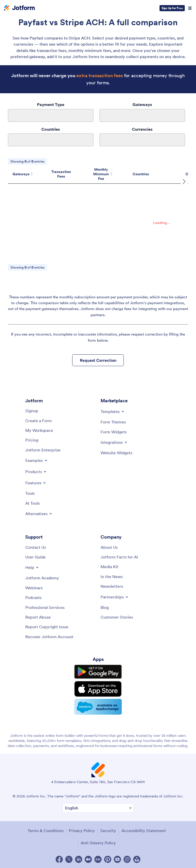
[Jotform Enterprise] (43, 450)
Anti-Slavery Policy (98, 843)
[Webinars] (34, 588)
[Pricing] (32, 440)
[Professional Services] (45, 607)
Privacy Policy (82, 831)
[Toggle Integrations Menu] (114, 442)
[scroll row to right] (184, 182)
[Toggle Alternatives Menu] (39, 514)
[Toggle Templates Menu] (113, 411)
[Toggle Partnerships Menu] (115, 597)
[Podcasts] (33, 597)
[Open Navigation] (190, 8)
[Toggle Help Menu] (32, 567)
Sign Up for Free (172, 8)
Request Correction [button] (98, 360)
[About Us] (109, 547)
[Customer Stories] (117, 617)
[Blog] (105, 607)
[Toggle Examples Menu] (37, 460)
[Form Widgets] (114, 432)
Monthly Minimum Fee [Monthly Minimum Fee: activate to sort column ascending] (101, 174)
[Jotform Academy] (42, 578)
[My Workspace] (39, 430)
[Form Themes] (113, 422)
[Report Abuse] (38, 617)
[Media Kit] (109, 567)
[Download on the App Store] (98, 689)
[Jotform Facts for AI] (119, 557)
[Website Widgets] (116, 453)
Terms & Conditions (46, 831)
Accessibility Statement (144, 831)
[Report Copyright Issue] (47, 627)
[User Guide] (35, 557)
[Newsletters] (112, 586)
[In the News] (112, 577)
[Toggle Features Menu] (36, 483)
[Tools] (30, 493)
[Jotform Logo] (19, 8)
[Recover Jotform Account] (49, 637)
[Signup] (32, 411)
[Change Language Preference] (98, 808)
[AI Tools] (33, 503)
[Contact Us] (36, 547)
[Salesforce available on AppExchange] (98, 707)
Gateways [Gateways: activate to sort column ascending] (21, 174)
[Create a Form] (39, 421)
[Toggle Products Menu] (36, 472)
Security (108, 831)
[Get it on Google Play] (98, 672)
